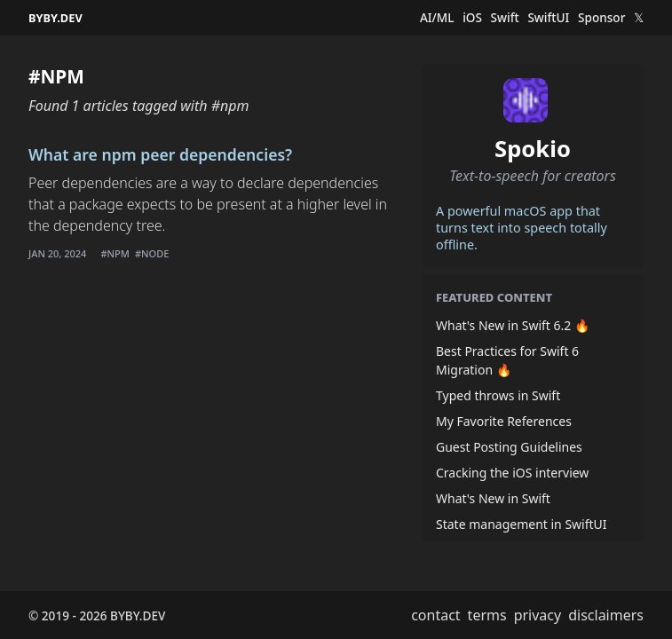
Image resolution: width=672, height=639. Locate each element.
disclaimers (606, 615)
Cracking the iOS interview (512, 473)
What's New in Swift (493, 498)
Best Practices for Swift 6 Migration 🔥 (507, 360)
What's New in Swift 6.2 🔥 (513, 325)
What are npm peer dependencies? (160, 154)
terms (487, 615)
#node (152, 253)
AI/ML (437, 18)
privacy (538, 615)
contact (435, 615)
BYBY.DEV (55, 18)
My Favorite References (504, 421)
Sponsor (601, 18)
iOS (472, 18)
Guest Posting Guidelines (509, 447)
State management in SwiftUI (522, 524)
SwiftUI (548, 18)
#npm (115, 253)
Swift (505, 18)
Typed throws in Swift (498, 395)
